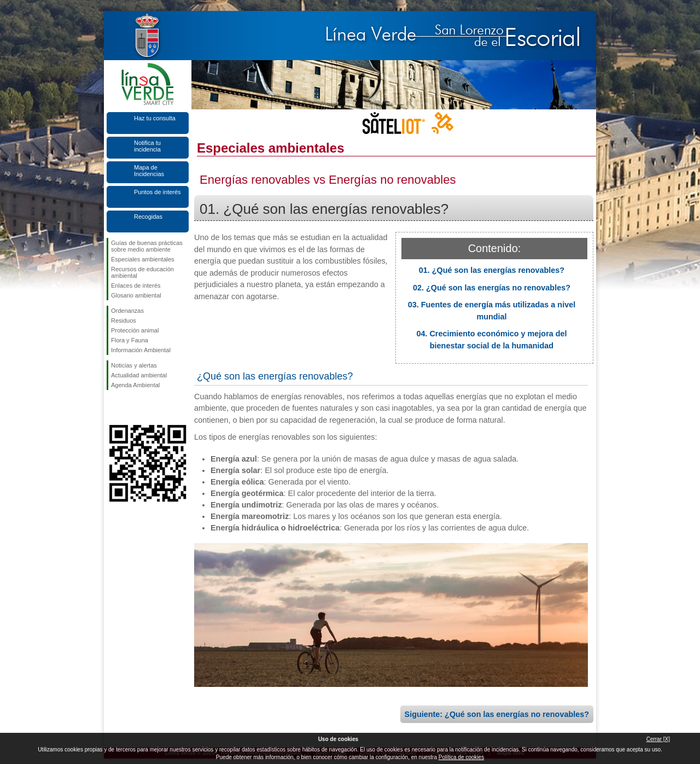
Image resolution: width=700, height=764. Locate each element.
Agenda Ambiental (135, 385)
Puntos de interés (157, 192)
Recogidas (148, 217)
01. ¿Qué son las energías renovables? (492, 270)
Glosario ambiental (136, 295)
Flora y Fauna (130, 340)
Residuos (124, 320)
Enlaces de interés (136, 285)
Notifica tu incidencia (147, 146)
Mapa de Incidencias (149, 171)
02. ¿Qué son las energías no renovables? (492, 288)
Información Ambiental (141, 350)
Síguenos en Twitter (131, 407)
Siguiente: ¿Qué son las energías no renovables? (497, 714)
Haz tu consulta (155, 118)
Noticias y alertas (134, 365)
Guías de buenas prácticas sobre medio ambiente (147, 246)
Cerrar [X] (658, 739)
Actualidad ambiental (139, 375)
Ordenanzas (127, 311)
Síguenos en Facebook (113, 407)
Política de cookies (461, 757)
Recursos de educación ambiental (142, 272)
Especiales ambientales (143, 259)
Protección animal (135, 330)
